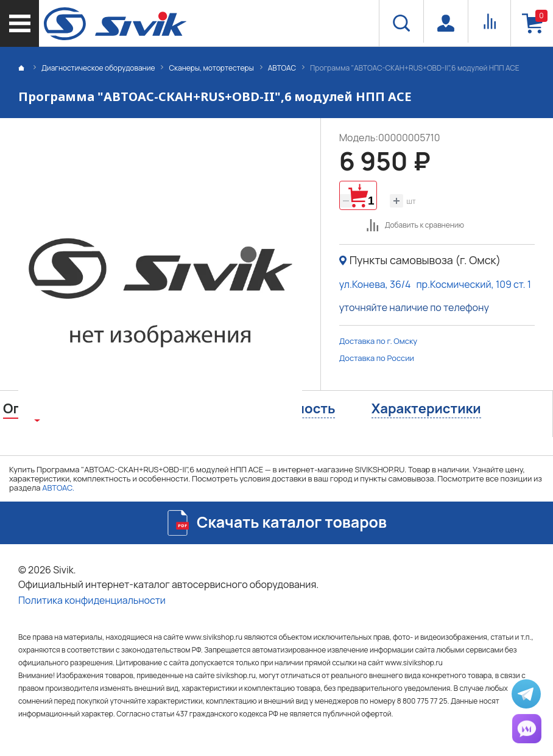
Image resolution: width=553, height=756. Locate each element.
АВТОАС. (58, 488)
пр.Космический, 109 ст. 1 (474, 284)
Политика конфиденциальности (92, 600)
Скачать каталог (292, 522)
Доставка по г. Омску (379, 341)
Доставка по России (377, 358)
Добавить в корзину (358, 195)
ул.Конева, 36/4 (375, 284)
